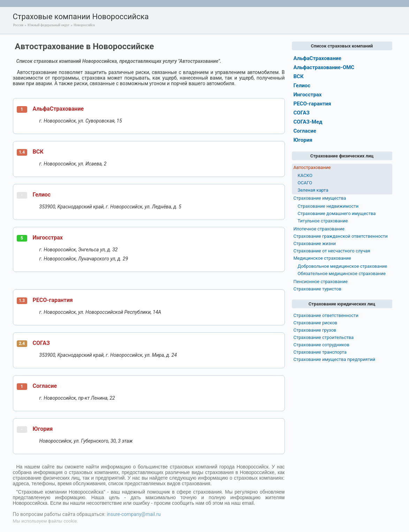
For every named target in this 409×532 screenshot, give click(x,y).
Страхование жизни (315, 243)
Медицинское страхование (322, 258)
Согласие (45, 386)
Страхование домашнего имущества (337, 213)
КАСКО (305, 175)
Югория (43, 429)
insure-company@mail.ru (134, 514)
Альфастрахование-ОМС (324, 67)
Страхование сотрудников (321, 345)
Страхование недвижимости (328, 206)
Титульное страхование (323, 221)
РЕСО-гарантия (53, 300)
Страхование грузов (315, 330)
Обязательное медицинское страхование (342, 274)
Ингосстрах (48, 238)
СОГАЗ (41, 343)
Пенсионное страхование (321, 282)
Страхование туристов (317, 289)
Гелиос (42, 195)
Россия (18, 25)
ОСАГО (305, 183)
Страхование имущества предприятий (335, 359)
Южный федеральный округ (48, 25)
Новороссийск (84, 25)
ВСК (38, 152)
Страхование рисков (316, 323)
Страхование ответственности (326, 315)
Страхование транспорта (320, 352)
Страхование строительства (324, 337)
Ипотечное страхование (319, 229)
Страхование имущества (320, 198)
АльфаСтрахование (58, 109)
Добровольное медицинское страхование (343, 266)
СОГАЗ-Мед (308, 122)
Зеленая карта (313, 190)
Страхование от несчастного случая (332, 251)
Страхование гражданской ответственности (341, 236)
